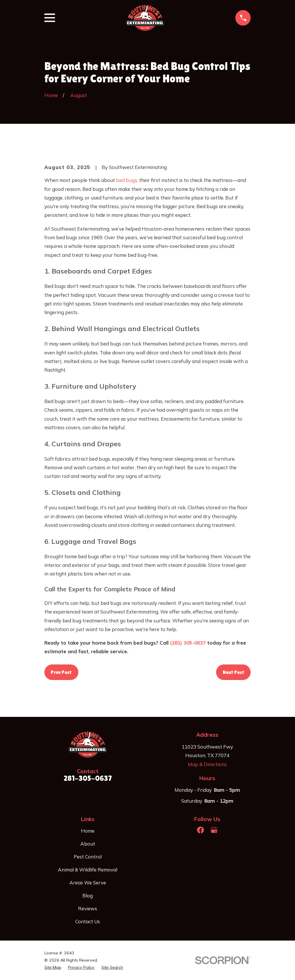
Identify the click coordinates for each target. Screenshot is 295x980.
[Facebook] (201, 830)
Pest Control (88, 857)
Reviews (88, 908)
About (88, 844)
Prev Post (61, 672)
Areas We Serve (88, 883)
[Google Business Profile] (214, 830)
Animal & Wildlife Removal (88, 870)
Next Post (233, 672)
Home (88, 831)
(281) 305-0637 (188, 643)
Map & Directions (207, 764)
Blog (88, 896)
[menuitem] (53, 967)
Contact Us (88, 921)
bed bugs (127, 180)
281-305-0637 (88, 778)
